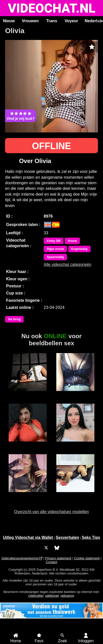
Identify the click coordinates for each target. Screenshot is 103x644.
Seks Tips (91, 537)
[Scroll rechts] (100, 21)
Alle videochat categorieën (67, 264)
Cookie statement (87, 558)
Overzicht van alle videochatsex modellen (52, 512)
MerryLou (75, 495)
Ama (75, 394)
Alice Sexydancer (28, 497)
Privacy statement (58, 558)
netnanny (67, 596)
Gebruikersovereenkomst (20, 558)
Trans (52, 21)
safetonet (52, 596)
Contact (52, 562)
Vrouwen (30, 21)
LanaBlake (28, 394)
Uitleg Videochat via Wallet (28, 537)
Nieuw (9, 21)
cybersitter (36, 596)
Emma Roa (75, 444)
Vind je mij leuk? (21, 116)
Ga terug (14, 319)
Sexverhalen (67, 537)
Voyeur (71, 21)
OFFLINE (52, 146)
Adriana (27, 444)
